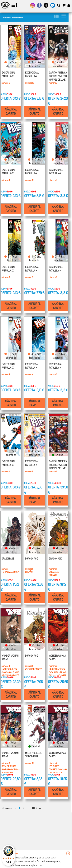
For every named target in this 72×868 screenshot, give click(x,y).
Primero (7, 808)
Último (36, 808)
